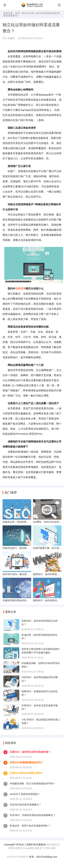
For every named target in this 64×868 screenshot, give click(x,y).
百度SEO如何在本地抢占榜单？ (27, 773)
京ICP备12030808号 (18, 857)
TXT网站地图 (48, 848)
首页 (17, 13)
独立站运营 (28, 13)
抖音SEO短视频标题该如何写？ (27, 762)
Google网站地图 (31, 848)
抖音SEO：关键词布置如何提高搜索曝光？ (33, 815)
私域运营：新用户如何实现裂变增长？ (30, 826)
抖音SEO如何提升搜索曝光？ (25, 805)
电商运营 (20, 288)
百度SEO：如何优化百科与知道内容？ (30, 752)
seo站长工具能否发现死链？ (25, 794)
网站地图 (51, 845)
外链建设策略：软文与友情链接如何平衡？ (32, 783)
